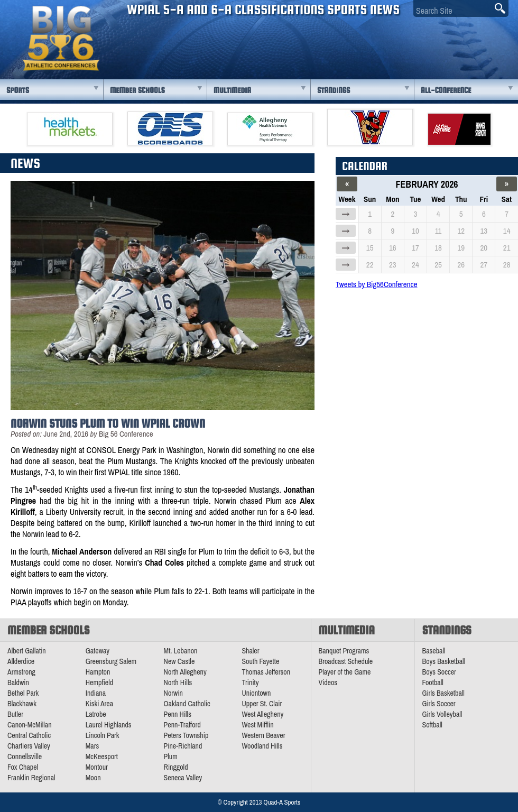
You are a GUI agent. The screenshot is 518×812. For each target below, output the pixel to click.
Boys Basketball (444, 661)
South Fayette (260, 661)
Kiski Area (99, 704)
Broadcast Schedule (346, 661)
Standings (334, 90)
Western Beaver (263, 735)
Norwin (173, 693)
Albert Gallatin (27, 651)
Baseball (434, 651)
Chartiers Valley (29, 746)
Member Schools (137, 90)
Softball (432, 725)
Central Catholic (29, 735)
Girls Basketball (443, 693)
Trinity (250, 682)
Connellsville (25, 756)
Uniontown (256, 693)
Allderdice (21, 661)
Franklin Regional (31, 778)
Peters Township (186, 735)
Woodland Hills (262, 746)
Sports (18, 90)
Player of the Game (345, 672)
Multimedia (232, 90)
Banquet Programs (344, 651)
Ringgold (176, 767)
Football (433, 682)
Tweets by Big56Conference (377, 284)
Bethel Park (23, 693)
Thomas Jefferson (266, 672)
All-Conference (446, 90)
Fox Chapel (23, 767)
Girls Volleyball (442, 714)
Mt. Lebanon (181, 651)
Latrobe (96, 714)
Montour (97, 767)
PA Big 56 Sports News (61, 38)
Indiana (96, 693)
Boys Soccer (439, 672)
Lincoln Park (103, 735)
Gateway (98, 651)
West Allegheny (262, 714)
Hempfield (99, 682)
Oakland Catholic (187, 704)
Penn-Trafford (182, 725)
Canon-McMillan (30, 725)
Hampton (98, 672)
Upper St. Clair (262, 704)
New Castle (179, 661)
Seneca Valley (183, 778)
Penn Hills (178, 714)
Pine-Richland (183, 746)
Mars (92, 746)
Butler (15, 714)
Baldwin (18, 682)
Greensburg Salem (111, 661)
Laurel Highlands (109, 725)
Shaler (250, 651)
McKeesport (102, 756)
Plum (171, 756)
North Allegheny (185, 672)
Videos (328, 682)
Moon (93, 778)
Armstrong (21, 672)
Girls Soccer (439, 704)
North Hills (178, 682)
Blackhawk (22, 704)
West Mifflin (257, 725)
